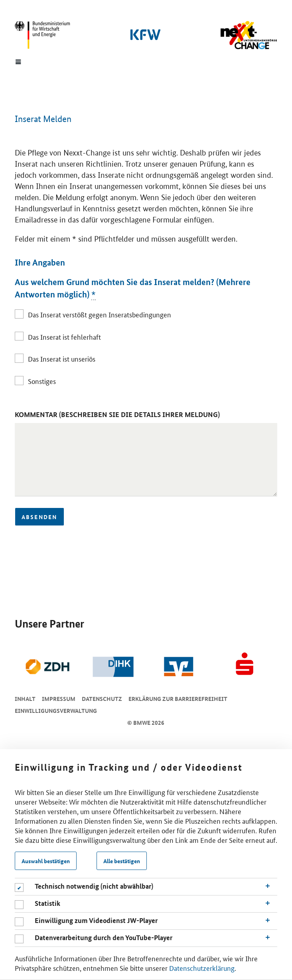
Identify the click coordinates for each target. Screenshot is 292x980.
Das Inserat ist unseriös (62, 358)
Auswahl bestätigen (46, 861)
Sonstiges (42, 381)
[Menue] (18, 61)
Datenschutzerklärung (202, 968)
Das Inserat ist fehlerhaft (64, 337)
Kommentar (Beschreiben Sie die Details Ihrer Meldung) (117, 414)
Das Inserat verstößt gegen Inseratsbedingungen (100, 314)
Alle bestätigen (122, 861)
